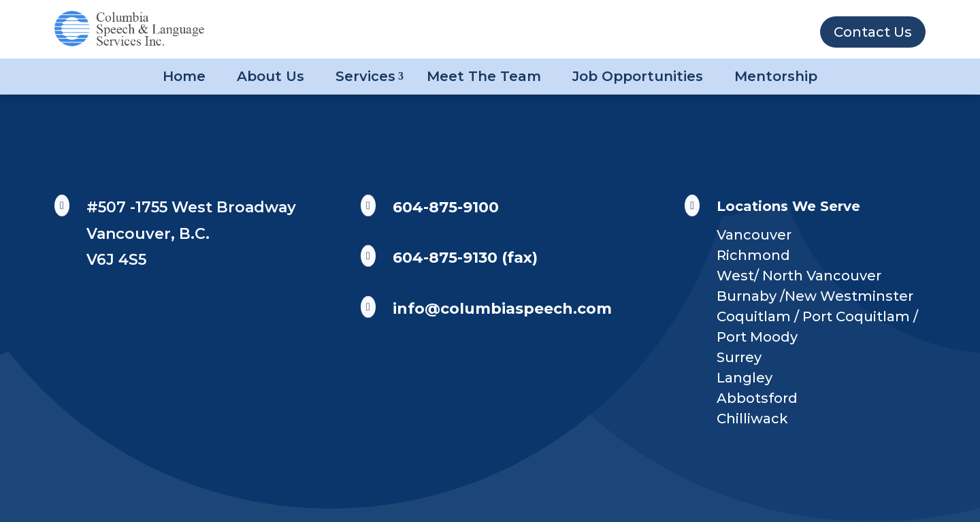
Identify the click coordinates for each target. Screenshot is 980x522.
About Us (271, 76)
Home (184, 76)
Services (365, 76)
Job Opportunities (638, 76)
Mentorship (776, 76)
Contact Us (873, 32)
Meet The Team (484, 76)
